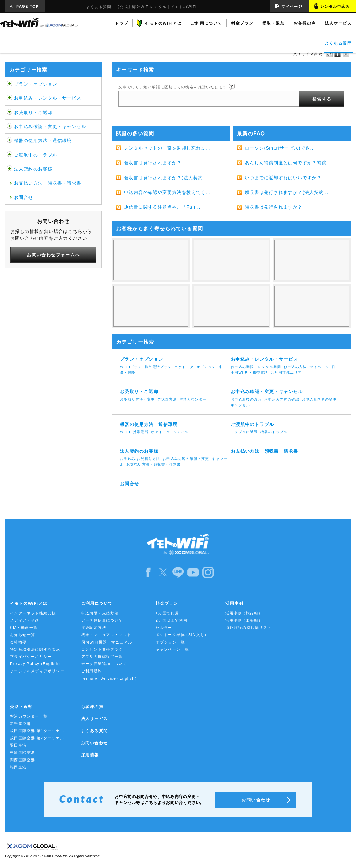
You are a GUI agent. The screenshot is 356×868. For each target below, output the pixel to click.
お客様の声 (92, 707)
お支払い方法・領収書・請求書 (48, 183)
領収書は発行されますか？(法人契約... (166, 178)
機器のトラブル (274, 432)
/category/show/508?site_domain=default (10, 141)
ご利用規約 (92, 671)
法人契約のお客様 (33, 169)
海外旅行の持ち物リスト (248, 628)
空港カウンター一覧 (29, 716)
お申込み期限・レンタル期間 (256, 367)
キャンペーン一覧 (172, 649)
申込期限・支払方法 (100, 613)
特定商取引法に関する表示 (35, 649)
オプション (206, 367)
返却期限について (231, 306)
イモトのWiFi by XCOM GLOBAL (39, 23)
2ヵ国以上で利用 (171, 620)
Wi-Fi (125, 432)
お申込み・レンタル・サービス (48, 98)
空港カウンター (193, 399)
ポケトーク (184, 367)
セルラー (164, 628)
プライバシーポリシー (31, 657)
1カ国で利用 (167, 613)
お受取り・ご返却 (33, 112)
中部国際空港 (22, 752)
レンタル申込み (335, 7)
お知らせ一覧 (22, 635)
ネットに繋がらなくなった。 (312, 306)
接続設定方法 (94, 628)
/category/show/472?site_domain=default (10, 112)
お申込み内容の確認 (282, 399)
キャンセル (240, 405)
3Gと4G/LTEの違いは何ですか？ (312, 260)
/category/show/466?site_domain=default (10, 98)
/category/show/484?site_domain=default (10, 169)
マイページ (292, 7)
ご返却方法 (167, 399)
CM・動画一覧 (24, 628)
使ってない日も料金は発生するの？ (231, 260)
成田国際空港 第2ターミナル (37, 738)
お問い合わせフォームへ (53, 255)
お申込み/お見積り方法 (140, 459)
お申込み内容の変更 (319, 399)
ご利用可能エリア (286, 372)
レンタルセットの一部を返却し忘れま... (167, 148)
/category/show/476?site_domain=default (10, 126)
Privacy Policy (36, 664)
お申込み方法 (295, 367)
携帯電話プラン (158, 367)
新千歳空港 (20, 724)
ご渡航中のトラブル (36, 155)
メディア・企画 (25, 620)
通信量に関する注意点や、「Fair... (162, 207)
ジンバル (181, 432)
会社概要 (18, 642)
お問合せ (24, 197)
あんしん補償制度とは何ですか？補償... (288, 163)
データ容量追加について (104, 664)
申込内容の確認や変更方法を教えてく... (167, 192)
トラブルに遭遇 (244, 432)
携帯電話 (141, 432)
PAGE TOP (27, 7)
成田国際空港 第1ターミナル (37, 731)
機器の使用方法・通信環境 (43, 141)
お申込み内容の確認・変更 (186, 459)
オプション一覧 (170, 642)
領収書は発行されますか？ (153, 163)
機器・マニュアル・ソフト (106, 635)
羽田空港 (18, 745)
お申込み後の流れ (246, 399)
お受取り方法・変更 (137, 399)
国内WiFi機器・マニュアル (107, 642)
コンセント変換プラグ (102, 649)
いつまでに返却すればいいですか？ (283, 178)
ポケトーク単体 (182, 635)
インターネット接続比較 (33, 613)
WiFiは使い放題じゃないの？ (151, 260)
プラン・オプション (36, 84)
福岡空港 (18, 767)
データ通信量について (102, 620)
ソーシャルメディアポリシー (37, 671)
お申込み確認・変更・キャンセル (50, 126)
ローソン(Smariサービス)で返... (280, 148)
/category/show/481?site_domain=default (10, 155)
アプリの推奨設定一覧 (102, 657)
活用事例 (244, 613)
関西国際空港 (22, 760)
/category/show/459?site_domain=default (10, 84)
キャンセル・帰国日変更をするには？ (151, 306)
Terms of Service (110, 679)
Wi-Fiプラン (131, 367)
